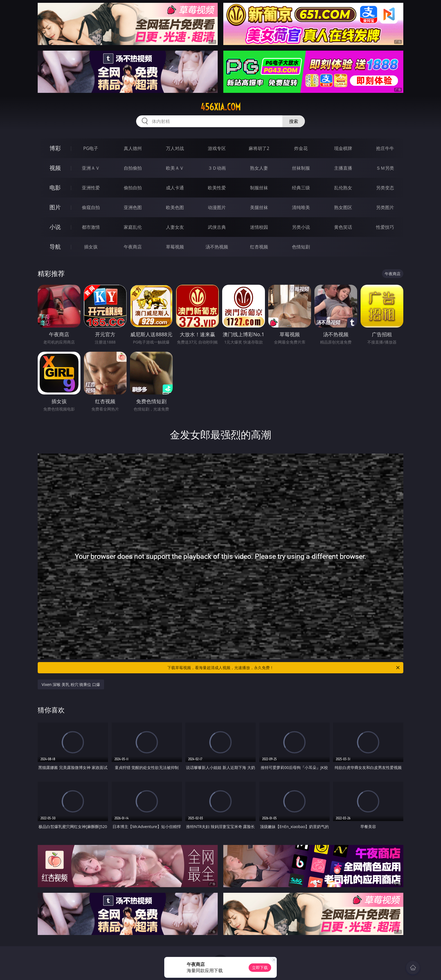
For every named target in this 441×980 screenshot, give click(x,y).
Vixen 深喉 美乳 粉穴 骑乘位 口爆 (71, 684)
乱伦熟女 (343, 188)
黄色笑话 (343, 227)
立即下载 (260, 967)
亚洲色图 (133, 207)
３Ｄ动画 (217, 168)
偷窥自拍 (91, 207)
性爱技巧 (385, 227)
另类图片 (385, 207)
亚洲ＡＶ (91, 168)
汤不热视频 (217, 247)
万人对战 (175, 148)
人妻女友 (175, 227)
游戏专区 (217, 148)
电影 (55, 188)
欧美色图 (175, 207)
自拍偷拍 (133, 168)
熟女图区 (343, 207)
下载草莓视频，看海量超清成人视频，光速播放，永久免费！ (284, 668)
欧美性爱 (217, 188)
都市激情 (91, 227)
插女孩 (91, 247)
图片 (55, 207)
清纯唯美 (301, 207)
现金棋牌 (343, 148)
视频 (55, 168)
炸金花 (301, 148)
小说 (55, 227)
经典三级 (301, 188)
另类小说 (301, 227)
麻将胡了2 (259, 148)
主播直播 (343, 168)
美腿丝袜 (259, 207)
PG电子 (91, 148)
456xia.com (221, 107)
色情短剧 (301, 247)
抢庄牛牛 (385, 148)
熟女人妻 (259, 168)
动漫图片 (217, 207)
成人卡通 (175, 188)
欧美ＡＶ (175, 168)
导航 (55, 247)
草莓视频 (175, 247)
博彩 (55, 148)
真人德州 (133, 148)
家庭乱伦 (133, 227)
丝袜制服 (301, 168)
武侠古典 (217, 227)
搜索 (294, 121)
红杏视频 (259, 247)
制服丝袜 (259, 188)
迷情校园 (259, 227)
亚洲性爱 (91, 188)
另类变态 (385, 188)
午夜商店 (133, 247)
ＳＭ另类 (385, 168)
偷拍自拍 (133, 188)
